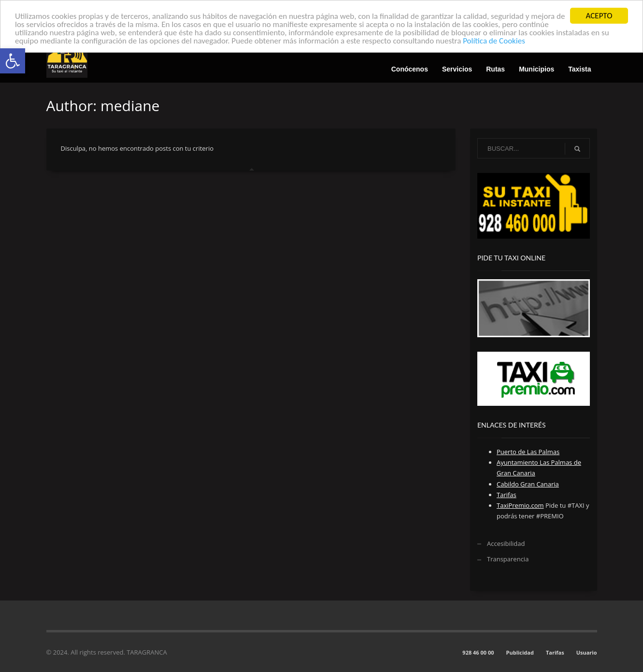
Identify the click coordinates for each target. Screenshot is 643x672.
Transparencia (508, 559)
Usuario (587, 652)
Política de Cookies (494, 41)
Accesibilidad (506, 543)
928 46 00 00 (478, 652)
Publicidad (520, 652)
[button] (13, 61)
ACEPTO (599, 16)
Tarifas (555, 652)
